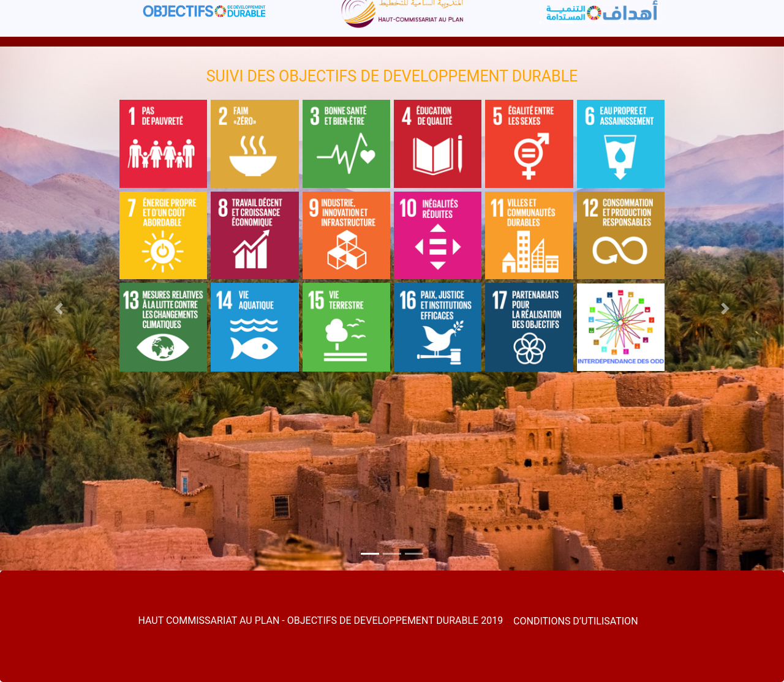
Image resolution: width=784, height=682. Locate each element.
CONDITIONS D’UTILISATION (575, 621)
